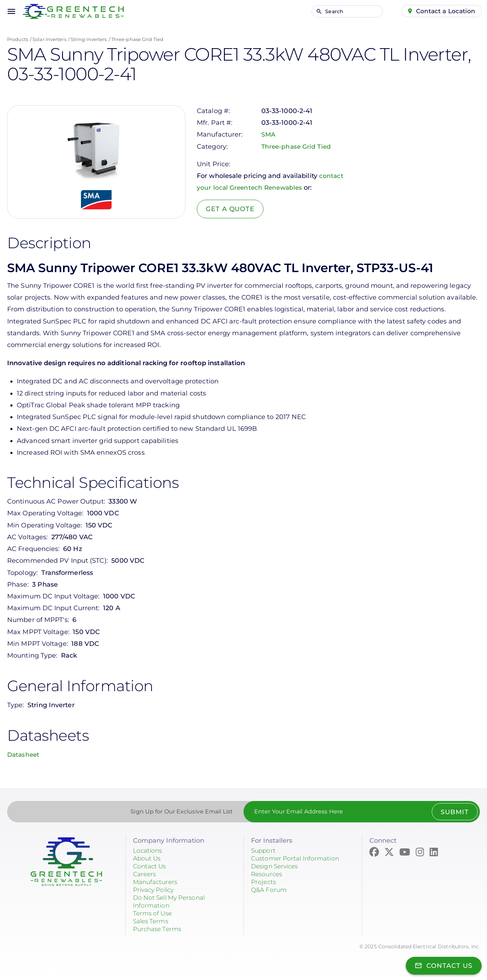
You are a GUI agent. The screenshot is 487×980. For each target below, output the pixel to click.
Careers (145, 874)
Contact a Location (445, 11)
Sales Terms (152, 921)
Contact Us (151, 866)
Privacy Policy (155, 890)
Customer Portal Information (298, 858)
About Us (148, 858)
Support (264, 851)
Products (18, 39)
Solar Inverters (49, 39)
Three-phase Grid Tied (137, 39)
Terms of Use (154, 913)
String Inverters (89, 39)
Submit (454, 812)
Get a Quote (231, 209)
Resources (268, 874)
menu (11, 11)
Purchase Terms (159, 929)
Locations (149, 851)
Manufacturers (157, 882)
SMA (269, 134)
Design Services (277, 866)
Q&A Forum (270, 890)
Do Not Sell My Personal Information (172, 902)
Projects (264, 882)
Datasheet (24, 755)
